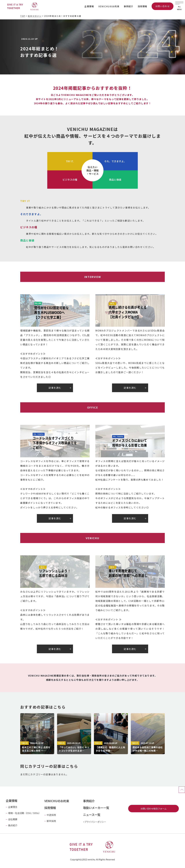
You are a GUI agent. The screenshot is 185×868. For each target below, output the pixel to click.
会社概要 (13, 819)
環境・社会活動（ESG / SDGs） (24, 813)
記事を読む (55, 388)
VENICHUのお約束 (109, 6)
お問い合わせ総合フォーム (153, 809)
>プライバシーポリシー (95, 822)
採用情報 (143, 6)
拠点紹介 (13, 825)
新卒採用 (51, 821)
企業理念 (13, 807)
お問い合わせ (163, 6)
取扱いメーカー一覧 (96, 808)
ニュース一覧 (92, 815)
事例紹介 (128, 6)
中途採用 (51, 815)
